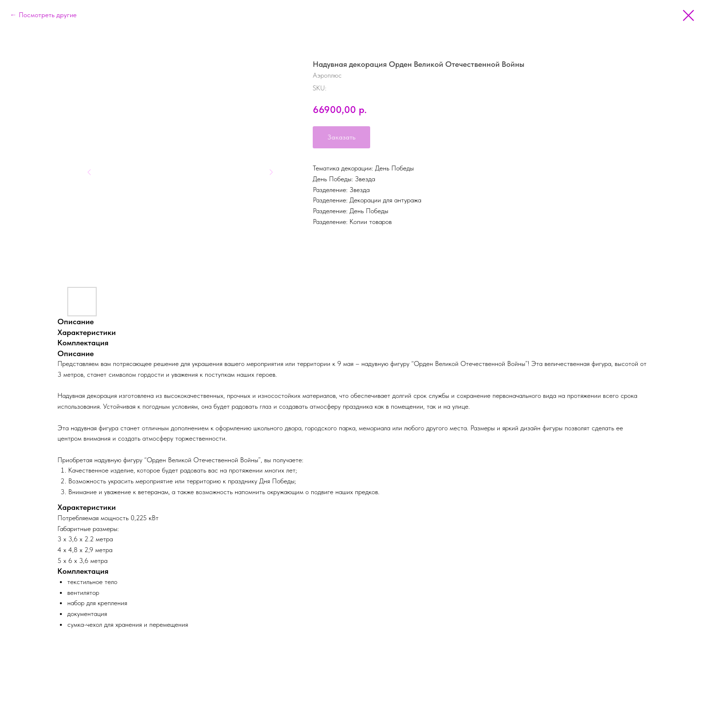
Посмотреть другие (48, 15)
